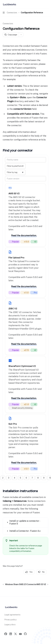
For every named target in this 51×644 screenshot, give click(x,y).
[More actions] (47, 4)
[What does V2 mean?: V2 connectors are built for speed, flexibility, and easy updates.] (34, 242)
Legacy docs (10, 625)
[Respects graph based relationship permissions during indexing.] (21, 408)
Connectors (8, 24)
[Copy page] (11, 35)
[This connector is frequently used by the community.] (14, 242)
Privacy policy (10, 620)
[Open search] (42, 4)
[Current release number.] (25, 242)
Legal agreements (12, 615)
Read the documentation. (24, 236)
